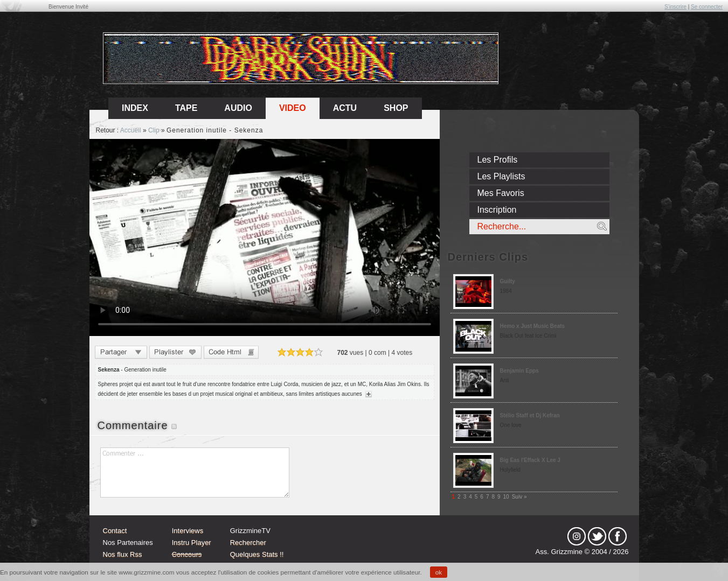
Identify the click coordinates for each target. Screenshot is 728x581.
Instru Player (192, 542)
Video (293, 108)
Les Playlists (501, 176)
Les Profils (498, 160)
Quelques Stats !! (257, 554)
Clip (154, 130)
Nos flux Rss (123, 554)
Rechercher (248, 542)
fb (618, 536)
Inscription (497, 210)
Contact (115, 531)
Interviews (188, 531)
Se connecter (707, 7)
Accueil (131, 130)
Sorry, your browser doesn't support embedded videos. (265, 237)
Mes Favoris (501, 193)
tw (597, 536)
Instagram (577, 536)
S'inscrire (675, 7)
